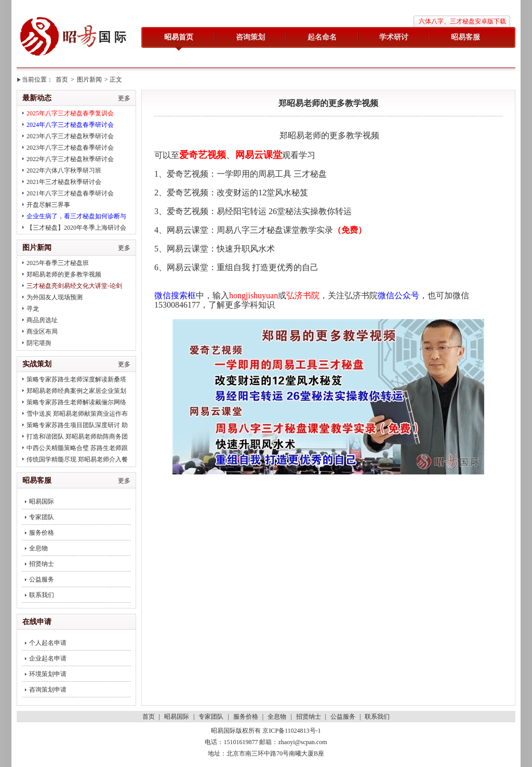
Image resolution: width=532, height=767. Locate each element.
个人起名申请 (48, 643)
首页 (62, 80)
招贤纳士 (42, 564)
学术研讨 (394, 37)
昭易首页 (179, 37)
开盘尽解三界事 (48, 205)
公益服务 (42, 579)
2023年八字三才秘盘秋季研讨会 (70, 136)
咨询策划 (250, 37)
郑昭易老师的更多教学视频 (64, 274)
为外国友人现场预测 (55, 297)
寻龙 (33, 309)
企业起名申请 (48, 658)
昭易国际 (74, 37)
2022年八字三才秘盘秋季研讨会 (70, 159)
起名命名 (322, 37)
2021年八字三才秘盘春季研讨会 (70, 193)
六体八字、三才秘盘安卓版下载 (462, 21)
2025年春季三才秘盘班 (58, 263)
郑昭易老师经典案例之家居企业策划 (76, 391)
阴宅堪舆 (39, 343)
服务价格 (42, 533)
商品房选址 (42, 320)
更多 (124, 98)
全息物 (38, 548)
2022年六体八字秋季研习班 (64, 170)
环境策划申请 (48, 674)
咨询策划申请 (48, 690)
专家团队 (42, 517)
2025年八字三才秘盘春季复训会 (70, 113)
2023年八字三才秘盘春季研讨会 (70, 148)
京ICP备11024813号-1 (291, 731)
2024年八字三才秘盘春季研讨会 (70, 125)
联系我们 (42, 595)
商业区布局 (42, 332)
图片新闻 (89, 80)
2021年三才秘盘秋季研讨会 (64, 182)
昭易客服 (465, 37)
